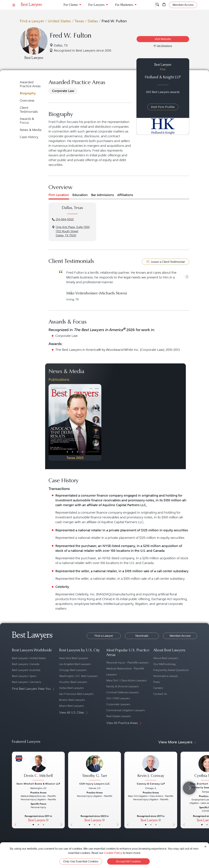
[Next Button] (99, 422)
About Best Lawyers (166, 658)
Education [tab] (80, 195)
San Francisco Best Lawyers (76, 694)
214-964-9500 (65, 219)
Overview (27, 101)
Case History (29, 137)
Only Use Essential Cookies (81, 861)
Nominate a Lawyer (166, 676)
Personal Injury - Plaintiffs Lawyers (127, 663)
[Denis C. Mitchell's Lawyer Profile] (38, 768)
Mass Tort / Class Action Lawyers (126, 680)
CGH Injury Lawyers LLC (95, 784)
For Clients (71, 5)
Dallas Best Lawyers (71, 688)
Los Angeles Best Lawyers (75, 664)
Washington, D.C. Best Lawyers (78, 676)
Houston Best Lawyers (73, 682)
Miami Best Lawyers (71, 706)
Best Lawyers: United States (29, 658)
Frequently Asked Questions (171, 670)
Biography (28, 93)
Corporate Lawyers (118, 704)
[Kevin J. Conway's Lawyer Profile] (151, 768)
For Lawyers (96, 5)
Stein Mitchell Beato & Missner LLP (38, 784)
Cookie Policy (113, 853)
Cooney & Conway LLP (151, 784)
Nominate (142, 636)
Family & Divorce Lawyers (122, 686)
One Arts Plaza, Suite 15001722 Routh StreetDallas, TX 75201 (73, 231)
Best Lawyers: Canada (26, 664)
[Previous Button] (51, 422)
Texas (79, 21)
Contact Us (160, 694)
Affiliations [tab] (125, 195)
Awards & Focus (27, 121)
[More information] (47, 820)
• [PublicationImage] (67, 452)
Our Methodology (165, 664)
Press (157, 682)
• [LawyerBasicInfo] (33, 825)
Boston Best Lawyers (72, 700)
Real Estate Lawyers (119, 716)
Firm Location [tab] (59, 195)
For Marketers (124, 5)
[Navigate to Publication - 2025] (75, 422)
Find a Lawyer (32, 21)
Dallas (93, 21)
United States (59, 21)
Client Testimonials (29, 110)
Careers (158, 688)
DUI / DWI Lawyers (118, 698)
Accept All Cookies (128, 861)
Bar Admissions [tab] (102, 195)
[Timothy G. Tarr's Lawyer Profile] (95, 768)
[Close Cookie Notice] (205, 846)
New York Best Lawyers (74, 658)
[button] (187, 277)
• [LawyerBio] (38, 825)
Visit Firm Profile (163, 107)
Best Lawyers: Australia (26, 670)
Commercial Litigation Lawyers (126, 710)
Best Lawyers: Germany (27, 682)
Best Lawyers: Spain (24, 676)
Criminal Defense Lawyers (123, 692)
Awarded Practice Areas (30, 84)
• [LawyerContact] (44, 825)
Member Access (180, 636)
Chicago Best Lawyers (73, 670)
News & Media (31, 130)
